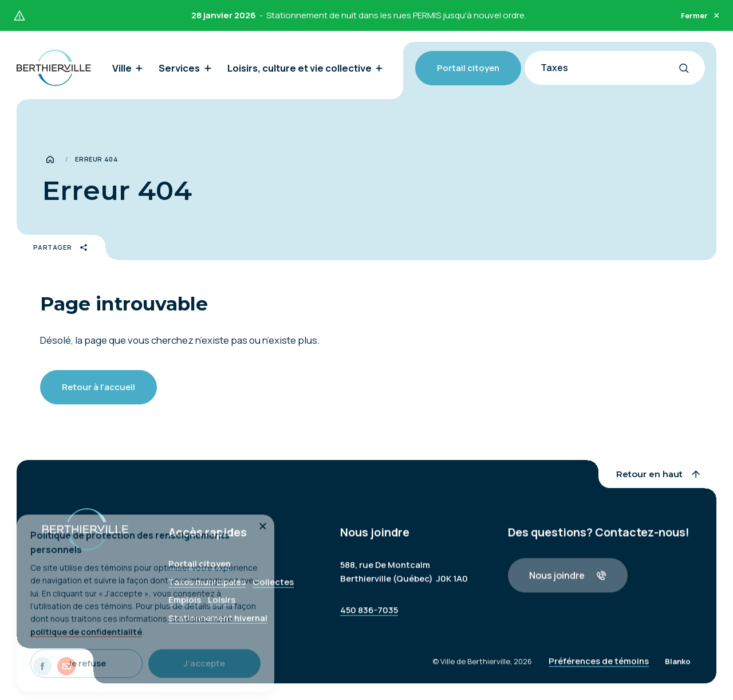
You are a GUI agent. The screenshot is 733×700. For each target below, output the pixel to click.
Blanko (678, 667)
